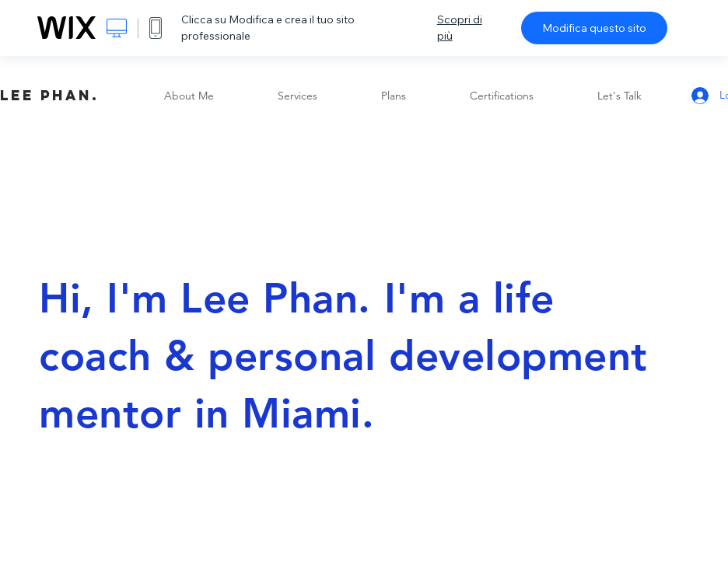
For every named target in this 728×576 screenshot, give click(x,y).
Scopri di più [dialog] (460, 28)
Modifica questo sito (594, 28)
